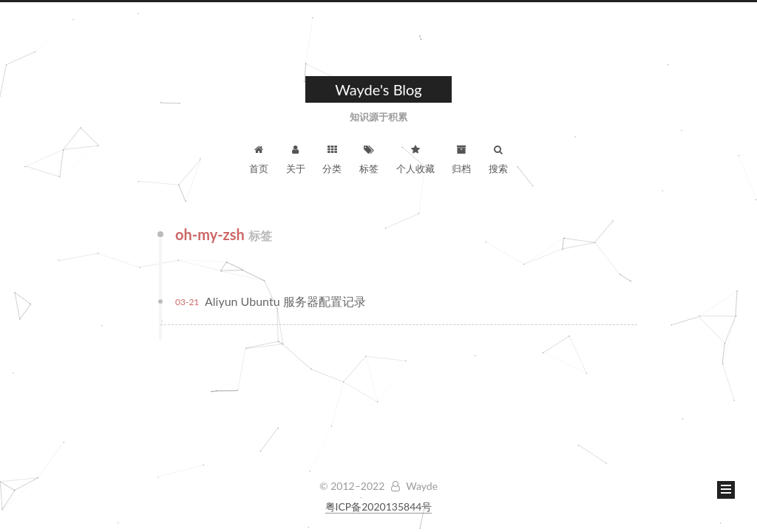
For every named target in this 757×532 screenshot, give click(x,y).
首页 (259, 160)
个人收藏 (415, 160)
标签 (369, 160)
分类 (332, 160)
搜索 (498, 160)
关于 (296, 160)
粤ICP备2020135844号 (379, 507)
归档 (461, 160)
